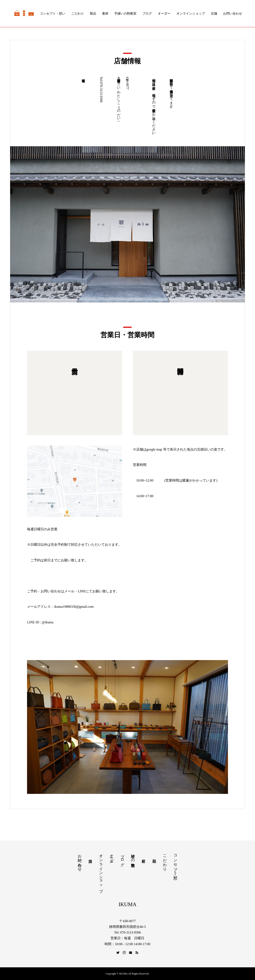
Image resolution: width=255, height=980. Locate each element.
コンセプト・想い (53, 14)
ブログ (147, 14)
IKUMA (127, 904)
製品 (93, 14)
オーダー (164, 14)
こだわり (78, 14)
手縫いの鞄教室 (125, 14)
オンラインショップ (191, 14)
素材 (105, 14)
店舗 (214, 14)
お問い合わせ (233, 14)
